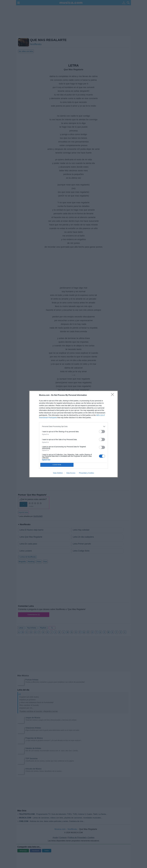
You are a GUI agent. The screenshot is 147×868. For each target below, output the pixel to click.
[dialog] (73, 434)
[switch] (102, 432)
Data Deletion (58, 473)
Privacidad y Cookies (86, 473)
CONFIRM (57, 465)
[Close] (113, 395)
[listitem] (73, 426)
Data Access (71, 473)
